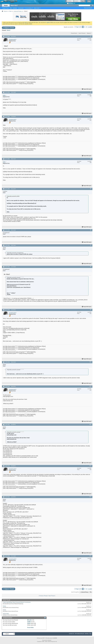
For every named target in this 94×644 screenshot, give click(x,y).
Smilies (29, 622)
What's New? (14, 6)
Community (20, 8)
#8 (91, 267)
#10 (90, 362)
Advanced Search (88, 8)
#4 (91, 159)
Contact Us (72, 634)
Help (89, 1)
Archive (87, 634)
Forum (6, 6)
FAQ (11, 8)
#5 (91, 189)
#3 (91, 116)
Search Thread (82, 33)
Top (91, 592)
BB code (29, 620)
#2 (91, 92)
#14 (90, 497)
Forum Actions (28, 8)
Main (10, 11)
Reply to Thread (9, 28)
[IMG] (29, 623)
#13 (90, 466)
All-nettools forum (80, 634)
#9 (91, 310)
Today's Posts (6, 8)
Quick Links (37, 8)
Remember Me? (71, 3)
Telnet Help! (6, 614)
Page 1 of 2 (79, 27)
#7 (91, 245)
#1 (91, 36)
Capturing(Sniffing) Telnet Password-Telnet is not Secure (17, 602)
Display (88, 33)
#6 (91, 230)
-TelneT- (8, 30)
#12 (90, 424)
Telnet (4, 606)
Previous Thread (43, 596)
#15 (90, 556)
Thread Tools (74, 33)
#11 (90, 386)
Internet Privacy (18, 11)
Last (90, 27)
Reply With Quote (87, 89)
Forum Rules (30, 628)
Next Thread (52, 596)
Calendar (15, 8)
